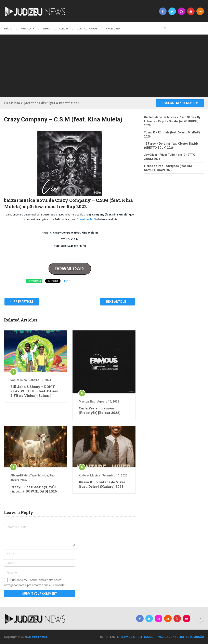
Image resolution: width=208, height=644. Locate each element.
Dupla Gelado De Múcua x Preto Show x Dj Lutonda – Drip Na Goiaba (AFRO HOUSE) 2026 (172, 121)
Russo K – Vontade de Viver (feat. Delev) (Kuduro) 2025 (102, 484)
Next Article (118, 302)
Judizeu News (38, 637)
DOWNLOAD (70, 269)
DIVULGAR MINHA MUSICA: (180, 103)
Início (8, 29)
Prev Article (22, 302)
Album (63, 29)
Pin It (67, 281)
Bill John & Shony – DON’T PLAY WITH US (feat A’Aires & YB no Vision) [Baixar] (34, 391)
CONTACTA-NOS (87, 29)
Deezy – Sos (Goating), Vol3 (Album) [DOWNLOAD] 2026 (34, 489)
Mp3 (93, 219)
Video (46, 29)
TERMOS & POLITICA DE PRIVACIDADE (146, 637)
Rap (13, 380)
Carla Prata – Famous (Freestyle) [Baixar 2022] (100, 410)
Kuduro (84, 475)
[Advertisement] (107, 65)
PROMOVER (113, 29)
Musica (26, 29)
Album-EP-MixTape (23, 475)
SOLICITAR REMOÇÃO (189, 637)
